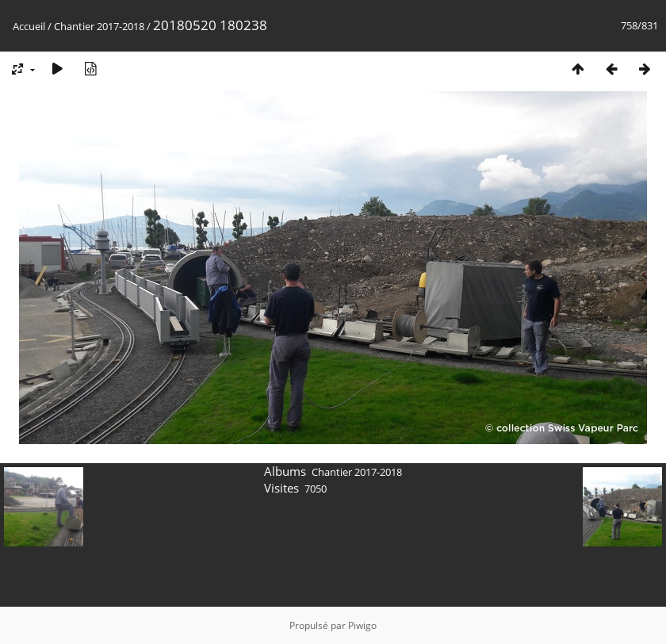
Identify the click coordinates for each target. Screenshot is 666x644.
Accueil (29, 26)
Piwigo (362, 625)
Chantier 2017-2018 (99, 26)
